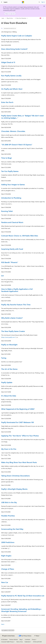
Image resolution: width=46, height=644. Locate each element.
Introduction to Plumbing (11, 198)
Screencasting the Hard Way (12, 529)
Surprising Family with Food (12, 249)
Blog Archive (10, 18)
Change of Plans (8, 569)
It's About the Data (9, 396)
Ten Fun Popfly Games (10, 171)
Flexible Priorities (8, 516)
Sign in (43, 2)
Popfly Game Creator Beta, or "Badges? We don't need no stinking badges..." (22, 117)
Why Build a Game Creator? (12, 318)
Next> (3, 624)
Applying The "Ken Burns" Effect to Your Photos (20, 436)
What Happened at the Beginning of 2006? (18, 409)
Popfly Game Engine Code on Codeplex (17, 36)
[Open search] (39, 2)
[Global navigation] (2, 2)
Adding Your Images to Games (13, 184)
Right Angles (6, 556)
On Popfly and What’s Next (12, 89)
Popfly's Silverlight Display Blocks (14, 489)
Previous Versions (14, 639)
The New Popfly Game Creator (13, 331)
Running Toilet (7, 211)
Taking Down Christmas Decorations (15, 476)
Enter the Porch (7, 102)
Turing (4, 358)
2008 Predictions (8, 542)
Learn (3, 18)
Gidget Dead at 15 (8, 62)
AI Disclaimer (4, 639)
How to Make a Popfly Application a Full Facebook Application (17, 290)
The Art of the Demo (9, 369)
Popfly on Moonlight (9, 345)
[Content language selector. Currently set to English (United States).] (8, 636)
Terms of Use (20, 642)
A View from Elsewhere (21, 18)
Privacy (34, 639)
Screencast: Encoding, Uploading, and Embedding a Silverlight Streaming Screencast (21, 610)
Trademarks (27, 642)
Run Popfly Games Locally (11, 76)
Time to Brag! (7, 158)
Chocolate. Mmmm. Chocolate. (13, 131)
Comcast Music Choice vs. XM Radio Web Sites (20, 236)
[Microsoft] (23, 2)
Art (3, 276)
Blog (21, 639)
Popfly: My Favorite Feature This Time (16, 305)
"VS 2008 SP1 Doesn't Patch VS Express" (17, 145)
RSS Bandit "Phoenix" (10, 262)
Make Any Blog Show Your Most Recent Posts (19, 462)
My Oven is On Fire (9, 449)
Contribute (27, 639)
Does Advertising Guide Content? (14, 49)
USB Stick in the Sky (9, 502)
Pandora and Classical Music (12, 222)
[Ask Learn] (40, 18)
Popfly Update (7, 382)
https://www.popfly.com (8, 337)
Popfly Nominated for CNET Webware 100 (18, 422)
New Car (5, 582)
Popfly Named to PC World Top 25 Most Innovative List (23, 596)
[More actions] (43, 18)
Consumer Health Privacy (7, 642)
